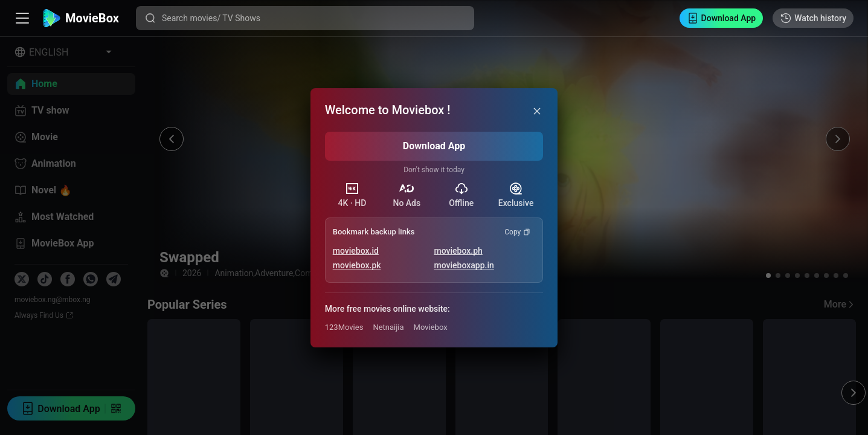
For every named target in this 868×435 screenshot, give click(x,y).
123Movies (344, 327)
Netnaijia (388, 327)
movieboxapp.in (464, 265)
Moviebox (431, 327)
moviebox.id (356, 251)
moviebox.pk (357, 265)
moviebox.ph (458, 251)
